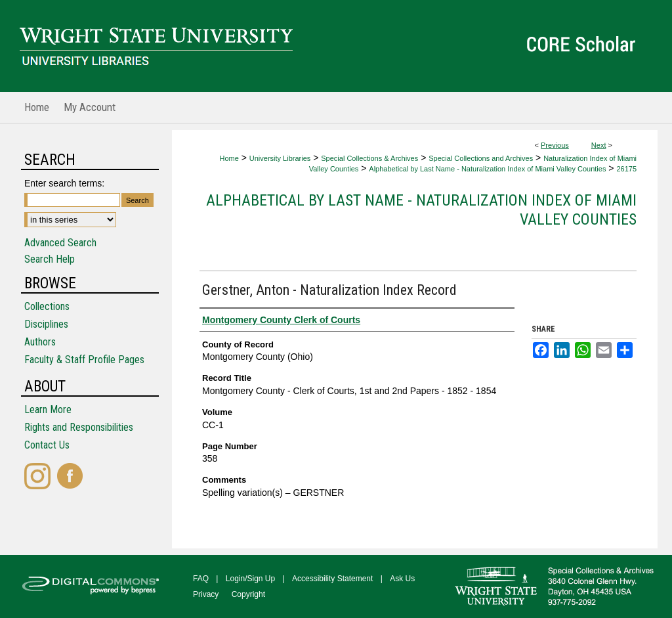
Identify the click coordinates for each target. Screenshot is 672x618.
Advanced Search (60, 243)
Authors (40, 342)
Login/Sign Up (250, 579)
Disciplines (46, 324)
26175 (626, 169)
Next (599, 145)
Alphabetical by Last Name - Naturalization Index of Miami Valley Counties (487, 169)
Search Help (50, 259)
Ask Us (402, 579)
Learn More (48, 409)
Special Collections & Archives (369, 158)
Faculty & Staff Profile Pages (84, 360)
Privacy (206, 594)
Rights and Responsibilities (79, 427)
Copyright (248, 594)
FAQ (201, 579)
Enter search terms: (64, 183)
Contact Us (47, 445)
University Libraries (280, 158)
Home (229, 158)
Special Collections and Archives (481, 158)
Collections (47, 306)
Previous (555, 145)
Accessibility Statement (332, 579)
